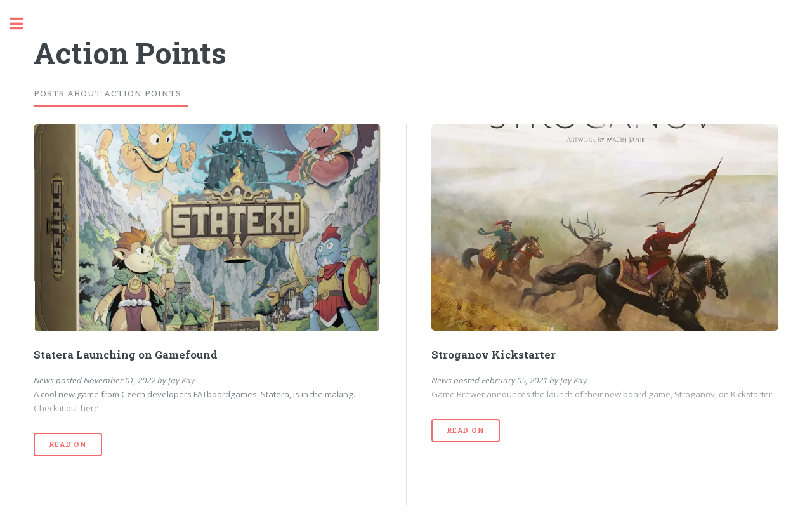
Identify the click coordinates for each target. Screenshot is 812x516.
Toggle (23, 24)
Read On (68, 444)
